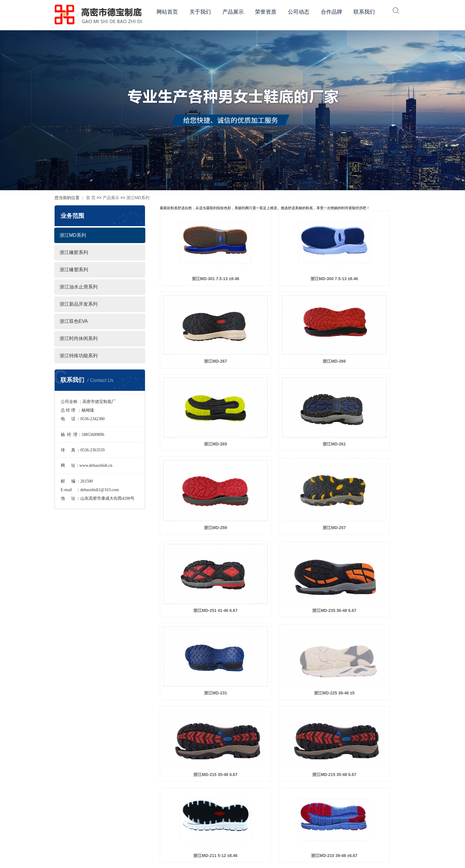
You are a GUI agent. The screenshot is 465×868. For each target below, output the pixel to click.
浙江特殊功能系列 (79, 356)
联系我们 (364, 12)
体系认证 (270, 821)
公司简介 (270, 790)
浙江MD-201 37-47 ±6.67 (199, 644)
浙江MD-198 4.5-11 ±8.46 (285, 644)
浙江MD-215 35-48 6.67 (199, 517)
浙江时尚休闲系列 (79, 338)
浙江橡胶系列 (74, 252)
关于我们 (200, 12)
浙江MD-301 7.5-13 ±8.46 (199, 262)
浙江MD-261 (371, 326)
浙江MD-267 (371, 262)
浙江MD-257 (285, 390)
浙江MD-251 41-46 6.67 (371, 390)
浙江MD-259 (199, 390)
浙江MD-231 (285, 454)
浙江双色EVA (74, 321)
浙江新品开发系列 (79, 304)
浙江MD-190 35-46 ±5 (285, 707)
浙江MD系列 (138, 198)
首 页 (91, 198)
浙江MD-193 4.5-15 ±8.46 (371, 644)
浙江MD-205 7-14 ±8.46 (285, 581)
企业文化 (270, 800)
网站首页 (167, 12)
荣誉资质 (266, 12)
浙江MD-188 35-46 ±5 (371, 707)
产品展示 (233, 12)
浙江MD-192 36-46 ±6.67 (199, 707)
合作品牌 (332, 12)
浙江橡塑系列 (74, 270)
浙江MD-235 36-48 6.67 (199, 454)
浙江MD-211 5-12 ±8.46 (371, 517)
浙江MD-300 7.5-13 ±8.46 (285, 262)
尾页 (385, 733)
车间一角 (270, 841)
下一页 (369, 733)
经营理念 (270, 810)
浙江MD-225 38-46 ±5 (371, 454)
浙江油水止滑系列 (79, 287)
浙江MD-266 (199, 326)
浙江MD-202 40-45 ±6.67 (371, 581)
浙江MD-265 (285, 326)
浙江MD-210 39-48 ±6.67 (199, 581)
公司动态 (299, 12)
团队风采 (270, 831)
